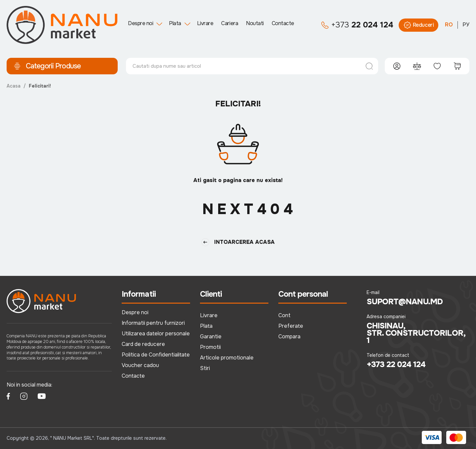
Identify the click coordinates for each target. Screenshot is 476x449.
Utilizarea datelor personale (156, 334)
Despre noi (140, 23)
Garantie (211, 337)
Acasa (14, 86)
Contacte (283, 23)
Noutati (255, 23)
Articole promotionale (227, 358)
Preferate (291, 326)
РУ (466, 25)
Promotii (210, 347)
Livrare (205, 23)
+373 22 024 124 (396, 364)
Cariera (230, 23)
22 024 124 (357, 25)
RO (449, 25)
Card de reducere (143, 344)
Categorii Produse (47, 66)
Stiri (205, 368)
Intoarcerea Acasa (238, 242)
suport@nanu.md (405, 302)
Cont (284, 315)
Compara (289, 337)
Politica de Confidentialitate (156, 355)
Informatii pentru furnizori (153, 323)
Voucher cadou (140, 365)
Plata (175, 23)
